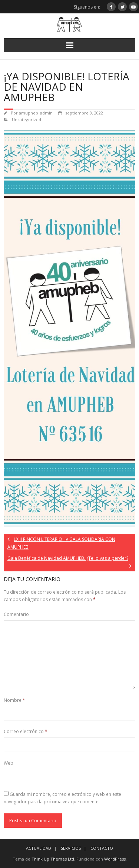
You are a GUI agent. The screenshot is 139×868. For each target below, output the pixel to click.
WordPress (115, 859)
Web (9, 763)
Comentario (16, 614)
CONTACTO (102, 848)
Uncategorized (27, 120)
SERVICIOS (71, 848)
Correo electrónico (26, 731)
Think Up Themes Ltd (53, 859)
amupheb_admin (36, 113)
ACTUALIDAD (39, 848)
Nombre (14, 700)
